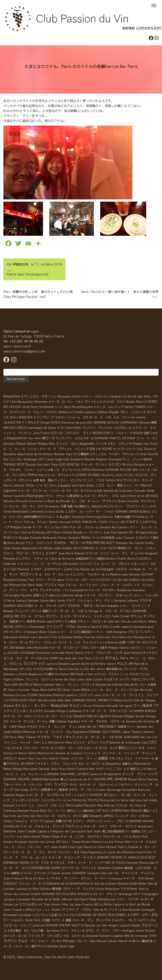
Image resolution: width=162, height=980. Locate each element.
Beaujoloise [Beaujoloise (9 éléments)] (113, 764)
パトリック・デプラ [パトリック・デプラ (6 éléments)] (136, 669)
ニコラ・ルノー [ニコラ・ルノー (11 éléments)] (106, 485)
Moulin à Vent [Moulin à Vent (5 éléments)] (85, 674)
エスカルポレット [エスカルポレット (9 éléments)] (31, 904)
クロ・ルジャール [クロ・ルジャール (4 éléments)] (74, 936)
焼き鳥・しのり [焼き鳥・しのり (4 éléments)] (134, 868)
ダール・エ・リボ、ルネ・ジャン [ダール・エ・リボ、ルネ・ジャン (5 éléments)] (110, 417)
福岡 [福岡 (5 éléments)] (85, 816)
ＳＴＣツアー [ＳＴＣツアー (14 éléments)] (144, 632)
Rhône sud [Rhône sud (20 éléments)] (44, 621)
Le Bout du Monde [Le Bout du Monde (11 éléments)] (138, 904)
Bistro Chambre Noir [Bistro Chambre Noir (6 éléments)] (81, 769)
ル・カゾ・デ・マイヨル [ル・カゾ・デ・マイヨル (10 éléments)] (26, 658)
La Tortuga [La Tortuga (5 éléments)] (91, 611)
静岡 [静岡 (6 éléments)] (154, 423)
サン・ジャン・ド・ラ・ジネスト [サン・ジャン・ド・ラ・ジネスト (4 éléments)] (113, 585)
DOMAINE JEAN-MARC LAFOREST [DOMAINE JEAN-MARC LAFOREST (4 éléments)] (68, 774)
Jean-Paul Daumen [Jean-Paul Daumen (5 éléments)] (116, 532)
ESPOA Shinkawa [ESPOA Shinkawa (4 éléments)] (93, 470)
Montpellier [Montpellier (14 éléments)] (18, 585)
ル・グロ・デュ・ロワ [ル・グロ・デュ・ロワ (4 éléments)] (30, 506)
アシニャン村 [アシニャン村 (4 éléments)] (117, 522)
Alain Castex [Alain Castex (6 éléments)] (94, 679)
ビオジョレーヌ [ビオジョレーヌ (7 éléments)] (87, 748)
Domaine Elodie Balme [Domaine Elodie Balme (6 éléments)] (132, 884)
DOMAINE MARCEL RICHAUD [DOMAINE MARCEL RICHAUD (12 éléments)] (115, 438)
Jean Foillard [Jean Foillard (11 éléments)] (133, 653)
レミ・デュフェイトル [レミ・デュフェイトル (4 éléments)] (67, 470)
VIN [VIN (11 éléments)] (50, 742)
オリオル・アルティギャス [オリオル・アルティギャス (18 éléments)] (56, 737)
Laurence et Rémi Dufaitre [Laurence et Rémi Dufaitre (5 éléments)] (33, 889)
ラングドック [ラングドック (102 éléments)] (34, 663)
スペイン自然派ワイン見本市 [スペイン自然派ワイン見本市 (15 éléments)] (49, 790)
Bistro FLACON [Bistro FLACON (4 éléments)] (137, 559)
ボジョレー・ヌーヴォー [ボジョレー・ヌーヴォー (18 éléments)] (32, 706)
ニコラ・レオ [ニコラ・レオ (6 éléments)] (121, 769)
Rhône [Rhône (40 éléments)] (86, 537)
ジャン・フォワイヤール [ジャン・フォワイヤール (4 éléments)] (139, 758)
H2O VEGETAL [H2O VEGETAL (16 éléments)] (69, 464)
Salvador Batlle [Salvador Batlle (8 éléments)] (144, 491)
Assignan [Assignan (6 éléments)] (21, 842)
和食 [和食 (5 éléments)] (70, 506)
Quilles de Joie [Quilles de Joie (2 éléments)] (79, 779)
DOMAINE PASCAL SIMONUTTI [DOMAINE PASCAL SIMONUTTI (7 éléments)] (93, 700)
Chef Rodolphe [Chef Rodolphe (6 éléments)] (109, 606)
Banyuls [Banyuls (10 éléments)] (31, 464)
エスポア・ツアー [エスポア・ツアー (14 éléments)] (139, 915)
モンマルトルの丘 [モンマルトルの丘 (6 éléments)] (91, 491)
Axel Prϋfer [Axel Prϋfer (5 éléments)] (144, 852)
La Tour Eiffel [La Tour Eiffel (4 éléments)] (60, 527)
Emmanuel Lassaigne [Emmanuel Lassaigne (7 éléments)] (17, 915)
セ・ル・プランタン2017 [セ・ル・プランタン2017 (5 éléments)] (50, 606)
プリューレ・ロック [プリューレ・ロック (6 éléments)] (37, 679)
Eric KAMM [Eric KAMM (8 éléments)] (51, 658)
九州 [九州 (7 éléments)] (109, 632)
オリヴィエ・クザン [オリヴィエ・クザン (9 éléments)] (63, 863)
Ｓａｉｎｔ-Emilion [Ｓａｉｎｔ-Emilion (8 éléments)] (48, 910)
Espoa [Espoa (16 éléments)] (56, 873)
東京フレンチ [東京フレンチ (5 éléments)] (138, 769)
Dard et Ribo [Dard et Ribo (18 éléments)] (63, 742)
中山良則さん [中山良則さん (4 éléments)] (82, 506)
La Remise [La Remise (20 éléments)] (111, 642)
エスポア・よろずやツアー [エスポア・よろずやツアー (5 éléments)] (47, 569)
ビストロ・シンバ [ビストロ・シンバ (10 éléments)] (98, 553)
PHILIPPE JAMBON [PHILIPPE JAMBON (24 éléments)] (113, 779)
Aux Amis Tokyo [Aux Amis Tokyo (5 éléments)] (48, 465)
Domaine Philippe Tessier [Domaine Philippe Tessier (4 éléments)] (129, 716)
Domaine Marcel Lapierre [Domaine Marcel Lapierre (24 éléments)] (92, 716)
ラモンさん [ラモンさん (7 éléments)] (116, 758)
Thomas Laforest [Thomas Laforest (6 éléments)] (142, 732)
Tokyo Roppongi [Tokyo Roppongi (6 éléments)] (91, 852)
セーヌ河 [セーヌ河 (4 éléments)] (93, 779)
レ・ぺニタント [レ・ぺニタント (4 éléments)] (23, 433)
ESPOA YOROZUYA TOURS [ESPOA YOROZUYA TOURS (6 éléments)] (90, 522)
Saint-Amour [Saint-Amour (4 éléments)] (86, 485)
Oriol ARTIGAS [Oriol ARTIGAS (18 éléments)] (147, 496)
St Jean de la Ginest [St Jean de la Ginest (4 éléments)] (104, 884)
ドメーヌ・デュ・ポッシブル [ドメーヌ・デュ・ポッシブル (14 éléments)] (92, 920)
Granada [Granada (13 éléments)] (115, 459)
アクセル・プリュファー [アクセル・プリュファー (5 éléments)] (65, 878)
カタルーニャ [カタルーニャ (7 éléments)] (34, 485)
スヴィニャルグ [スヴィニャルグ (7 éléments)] (75, 795)
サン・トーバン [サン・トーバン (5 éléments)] (57, 811)
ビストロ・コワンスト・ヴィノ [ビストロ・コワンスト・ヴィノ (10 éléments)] (71, 433)
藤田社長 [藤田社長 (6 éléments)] (147, 941)
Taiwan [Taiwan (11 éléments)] (31, 737)
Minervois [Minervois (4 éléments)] (29, 732)
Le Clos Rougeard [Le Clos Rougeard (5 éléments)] (146, 553)
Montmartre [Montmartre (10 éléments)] (142, 764)
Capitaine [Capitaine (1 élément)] (51, 664)
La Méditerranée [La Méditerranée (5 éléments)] (117, 574)
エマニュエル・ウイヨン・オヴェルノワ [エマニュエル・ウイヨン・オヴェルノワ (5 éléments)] (114, 454)
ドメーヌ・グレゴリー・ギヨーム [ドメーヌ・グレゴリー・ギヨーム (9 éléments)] (106, 595)
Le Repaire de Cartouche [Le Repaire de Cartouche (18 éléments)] (67, 831)
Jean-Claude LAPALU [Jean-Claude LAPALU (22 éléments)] (19, 909)
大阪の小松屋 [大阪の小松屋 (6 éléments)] (122, 517)
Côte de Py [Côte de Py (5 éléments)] (100, 910)
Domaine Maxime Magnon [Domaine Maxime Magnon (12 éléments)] (89, 459)
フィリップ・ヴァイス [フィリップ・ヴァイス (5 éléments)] (28, 611)
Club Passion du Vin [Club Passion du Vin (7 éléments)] (87, 569)
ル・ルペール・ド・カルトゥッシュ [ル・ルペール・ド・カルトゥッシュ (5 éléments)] (96, 785)
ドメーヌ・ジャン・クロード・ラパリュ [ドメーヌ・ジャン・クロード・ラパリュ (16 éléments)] (110, 826)
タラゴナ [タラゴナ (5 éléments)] (33, 727)
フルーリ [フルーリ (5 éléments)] (9, 785)
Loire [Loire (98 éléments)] (68, 569)
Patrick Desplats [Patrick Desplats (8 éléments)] (69, 538)
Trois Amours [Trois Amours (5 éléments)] (53, 904)
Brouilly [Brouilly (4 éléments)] (78, 532)
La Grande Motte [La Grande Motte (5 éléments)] (62, 653)
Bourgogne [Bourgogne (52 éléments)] (36, 496)
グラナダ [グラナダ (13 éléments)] (145, 600)
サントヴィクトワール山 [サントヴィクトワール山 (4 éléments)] (128, 449)
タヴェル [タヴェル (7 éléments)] (136, 616)
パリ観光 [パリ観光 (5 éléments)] (48, 674)
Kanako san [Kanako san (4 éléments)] (11, 904)
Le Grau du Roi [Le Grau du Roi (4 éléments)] (54, 512)
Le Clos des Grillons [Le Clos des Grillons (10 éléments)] (126, 580)
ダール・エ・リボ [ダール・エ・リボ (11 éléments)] (71, 611)
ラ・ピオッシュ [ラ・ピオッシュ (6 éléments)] (23, 480)
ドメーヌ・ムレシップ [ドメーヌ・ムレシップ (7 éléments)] (108, 407)
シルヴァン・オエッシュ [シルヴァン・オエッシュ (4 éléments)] (133, 785)
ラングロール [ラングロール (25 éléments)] (64, 784)
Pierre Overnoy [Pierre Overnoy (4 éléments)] (69, 669)
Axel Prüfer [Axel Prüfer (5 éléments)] (74, 428)
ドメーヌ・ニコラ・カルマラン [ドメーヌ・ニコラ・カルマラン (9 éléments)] (81, 836)
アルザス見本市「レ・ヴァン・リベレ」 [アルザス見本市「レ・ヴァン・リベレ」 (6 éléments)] (132, 548)
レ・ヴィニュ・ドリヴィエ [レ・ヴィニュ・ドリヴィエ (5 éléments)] (78, 685)
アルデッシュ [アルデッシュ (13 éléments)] (74, 826)
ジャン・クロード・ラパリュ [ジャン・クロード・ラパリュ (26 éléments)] (24, 553)
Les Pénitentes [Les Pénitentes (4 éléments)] (77, 800)
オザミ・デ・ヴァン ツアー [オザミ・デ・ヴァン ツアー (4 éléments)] (103, 931)
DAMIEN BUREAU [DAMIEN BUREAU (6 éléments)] (145, 711)
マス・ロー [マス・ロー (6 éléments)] (73, 491)
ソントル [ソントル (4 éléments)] (88, 753)
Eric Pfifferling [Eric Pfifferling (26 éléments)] (32, 475)
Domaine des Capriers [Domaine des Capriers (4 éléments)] (114, 527)
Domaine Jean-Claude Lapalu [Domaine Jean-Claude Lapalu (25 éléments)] (25, 831)
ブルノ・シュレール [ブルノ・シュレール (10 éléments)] (133, 412)
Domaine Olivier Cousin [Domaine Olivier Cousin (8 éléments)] (42, 632)
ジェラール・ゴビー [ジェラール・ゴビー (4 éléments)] (77, 580)
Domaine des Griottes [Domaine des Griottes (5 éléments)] (141, 721)
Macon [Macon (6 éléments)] (22, 727)
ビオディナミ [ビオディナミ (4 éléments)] (104, 769)
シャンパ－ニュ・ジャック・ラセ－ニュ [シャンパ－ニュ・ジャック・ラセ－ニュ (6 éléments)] (40, 805)
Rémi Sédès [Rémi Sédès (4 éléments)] (36, 585)
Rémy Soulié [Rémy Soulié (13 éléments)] (123, 700)
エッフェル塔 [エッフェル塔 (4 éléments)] (45, 470)
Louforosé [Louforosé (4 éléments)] (38, 925)
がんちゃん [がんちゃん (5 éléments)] (108, 475)
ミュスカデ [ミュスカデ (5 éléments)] (36, 711)
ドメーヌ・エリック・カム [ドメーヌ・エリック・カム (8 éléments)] (54, 732)
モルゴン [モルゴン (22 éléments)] (76, 706)
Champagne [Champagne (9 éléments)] (37, 627)
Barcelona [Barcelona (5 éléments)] (53, 931)
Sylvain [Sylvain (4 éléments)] (50, 842)
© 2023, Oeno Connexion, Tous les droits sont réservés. (47, 957)
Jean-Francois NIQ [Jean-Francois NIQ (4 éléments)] (87, 904)
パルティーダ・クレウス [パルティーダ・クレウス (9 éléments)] (78, 889)
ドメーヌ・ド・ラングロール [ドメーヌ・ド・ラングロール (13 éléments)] (45, 795)
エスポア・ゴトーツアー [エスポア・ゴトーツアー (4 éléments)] (80, 512)
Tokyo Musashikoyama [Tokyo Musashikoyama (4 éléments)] (78, 407)
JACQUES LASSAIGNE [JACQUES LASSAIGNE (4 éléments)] (21, 653)
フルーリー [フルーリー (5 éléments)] (83, 941)
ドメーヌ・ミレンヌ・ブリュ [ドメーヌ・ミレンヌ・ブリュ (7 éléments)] (58, 727)
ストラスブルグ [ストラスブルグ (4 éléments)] (67, 915)
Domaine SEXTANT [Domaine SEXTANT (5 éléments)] (141, 574)
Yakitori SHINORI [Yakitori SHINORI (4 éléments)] (135, 407)
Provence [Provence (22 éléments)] (43, 653)
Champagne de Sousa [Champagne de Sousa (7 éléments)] (41, 428)
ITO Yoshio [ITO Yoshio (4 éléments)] (138, 517)
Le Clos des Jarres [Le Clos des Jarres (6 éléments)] (93, 669)
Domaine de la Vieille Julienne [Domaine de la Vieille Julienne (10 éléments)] (52, 899)
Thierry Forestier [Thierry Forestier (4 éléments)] (19, 690)
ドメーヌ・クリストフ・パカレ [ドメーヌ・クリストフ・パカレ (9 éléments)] (69, 648)
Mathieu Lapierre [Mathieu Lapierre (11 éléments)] (65, 695)
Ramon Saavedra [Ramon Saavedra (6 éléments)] (15, 496)
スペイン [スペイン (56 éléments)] (10, 941)
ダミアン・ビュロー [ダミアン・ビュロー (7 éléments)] (59, 616)
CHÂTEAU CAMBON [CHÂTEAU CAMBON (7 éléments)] (108, 811)
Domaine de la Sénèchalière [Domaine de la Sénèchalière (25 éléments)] (68, 883)
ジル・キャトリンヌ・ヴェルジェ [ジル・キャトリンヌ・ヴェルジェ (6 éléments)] (134, 873)
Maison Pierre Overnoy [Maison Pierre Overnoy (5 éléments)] (143, 779)
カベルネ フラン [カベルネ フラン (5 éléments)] (21, 748)
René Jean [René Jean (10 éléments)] (137, 889)
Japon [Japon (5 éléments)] (126, 732)
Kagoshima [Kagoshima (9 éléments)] (80, 732)
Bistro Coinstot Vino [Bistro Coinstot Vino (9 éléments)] (47, 685)
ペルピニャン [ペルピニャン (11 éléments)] (140, 679)
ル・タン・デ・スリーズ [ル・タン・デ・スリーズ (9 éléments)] (116, 690)
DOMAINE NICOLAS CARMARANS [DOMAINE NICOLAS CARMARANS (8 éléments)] (116, 422)
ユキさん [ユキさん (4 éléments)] (60, 417)
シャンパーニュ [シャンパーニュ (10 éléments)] (89, 564)
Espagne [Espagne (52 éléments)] (107, 569)
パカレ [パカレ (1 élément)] (16, 533)
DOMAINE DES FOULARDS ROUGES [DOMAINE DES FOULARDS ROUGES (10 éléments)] (65, 894)
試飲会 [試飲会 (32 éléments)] (103, 758)
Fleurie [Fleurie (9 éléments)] (79, 653)
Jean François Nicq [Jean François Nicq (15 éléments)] (18, 878)
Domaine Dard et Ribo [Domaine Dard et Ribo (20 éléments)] (93, 626)
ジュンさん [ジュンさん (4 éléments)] (16, 459)
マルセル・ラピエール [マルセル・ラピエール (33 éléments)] (69, 543)
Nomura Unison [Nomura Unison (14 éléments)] (15, 695)
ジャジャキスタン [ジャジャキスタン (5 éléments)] (101, 580)
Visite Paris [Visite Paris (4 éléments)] (33, 920)
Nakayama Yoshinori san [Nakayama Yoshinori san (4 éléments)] (19, 637)
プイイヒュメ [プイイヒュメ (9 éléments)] (93, 402)
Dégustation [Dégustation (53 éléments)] (17, 438)
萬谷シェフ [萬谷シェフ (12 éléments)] (151, 811)
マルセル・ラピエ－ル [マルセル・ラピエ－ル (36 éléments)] (83, 606)
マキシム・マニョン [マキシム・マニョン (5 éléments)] (36, 522)
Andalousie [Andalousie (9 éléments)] (124, 590)
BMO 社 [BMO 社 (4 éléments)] (129, 936)
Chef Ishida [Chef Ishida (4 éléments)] (21, 790)
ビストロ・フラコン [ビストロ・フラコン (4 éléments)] (107, 674)
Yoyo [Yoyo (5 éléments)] (61, 585)
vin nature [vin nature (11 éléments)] (138, 417)
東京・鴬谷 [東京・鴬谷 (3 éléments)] (47, 480)
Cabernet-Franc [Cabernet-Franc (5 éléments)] (47, 637)
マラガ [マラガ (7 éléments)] (125, 889)
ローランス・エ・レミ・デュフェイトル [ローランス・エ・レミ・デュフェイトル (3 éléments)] (78, 642)
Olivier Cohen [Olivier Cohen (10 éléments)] (51, 836)
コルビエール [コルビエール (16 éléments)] (124, 569)
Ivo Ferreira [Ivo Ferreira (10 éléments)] (98, 664)
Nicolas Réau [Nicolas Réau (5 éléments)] (134, 402)
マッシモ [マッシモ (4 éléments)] (101, 444)
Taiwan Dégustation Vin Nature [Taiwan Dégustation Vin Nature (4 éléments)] (32, 548)
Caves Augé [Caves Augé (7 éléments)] (54, 459)
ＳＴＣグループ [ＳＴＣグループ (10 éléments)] (44, 417)
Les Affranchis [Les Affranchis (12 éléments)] (67, 564)
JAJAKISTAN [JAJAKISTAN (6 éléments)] (12, 423)
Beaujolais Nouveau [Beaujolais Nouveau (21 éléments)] (33, 401)
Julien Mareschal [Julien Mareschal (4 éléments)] (37, 648)
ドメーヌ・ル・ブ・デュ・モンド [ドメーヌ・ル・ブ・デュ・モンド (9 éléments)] (35, 852)
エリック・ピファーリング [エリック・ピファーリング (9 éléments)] (91, 742)
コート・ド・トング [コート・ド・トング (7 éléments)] (91, 863)
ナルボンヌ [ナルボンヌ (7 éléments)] (111, 679)
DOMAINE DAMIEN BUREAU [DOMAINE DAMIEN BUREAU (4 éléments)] (133, 512)
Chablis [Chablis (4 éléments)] (122, 559)
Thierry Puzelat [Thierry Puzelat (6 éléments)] (128, 847)
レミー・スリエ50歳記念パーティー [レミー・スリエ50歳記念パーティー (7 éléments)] (82, 632)
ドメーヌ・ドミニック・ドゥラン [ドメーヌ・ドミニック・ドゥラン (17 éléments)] (72, 857)
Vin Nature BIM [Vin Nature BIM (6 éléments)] (65, 674)
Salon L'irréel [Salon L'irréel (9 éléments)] (121, 616)
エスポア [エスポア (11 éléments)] (51, 553)
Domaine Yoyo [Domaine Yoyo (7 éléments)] (63, 454)
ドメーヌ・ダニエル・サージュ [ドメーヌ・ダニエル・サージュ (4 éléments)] (29, 721)
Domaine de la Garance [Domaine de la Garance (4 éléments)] (118, 491)
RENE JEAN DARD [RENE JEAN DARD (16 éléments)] (127, 737)
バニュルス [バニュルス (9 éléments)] (149, 506)
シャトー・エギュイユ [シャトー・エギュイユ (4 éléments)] (95, 396)
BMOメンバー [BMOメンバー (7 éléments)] (90, 690)
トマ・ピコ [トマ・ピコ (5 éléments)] (102, 753)
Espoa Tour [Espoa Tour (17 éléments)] (26, 579)
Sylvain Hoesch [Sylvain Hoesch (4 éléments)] (118, 941)
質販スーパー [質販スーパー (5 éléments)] (51, 611)
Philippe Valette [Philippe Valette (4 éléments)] (118, 648)
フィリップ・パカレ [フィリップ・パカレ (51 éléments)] (61, 626)
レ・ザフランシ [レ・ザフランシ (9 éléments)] (107, 501)
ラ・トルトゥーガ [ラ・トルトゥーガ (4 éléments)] (121, 433)
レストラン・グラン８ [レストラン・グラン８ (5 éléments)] (104, 894)
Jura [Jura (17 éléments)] (36, 433)
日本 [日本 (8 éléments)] (92, 449)
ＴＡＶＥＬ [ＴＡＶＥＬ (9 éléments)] (42, 764)
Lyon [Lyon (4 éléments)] (123, 496)
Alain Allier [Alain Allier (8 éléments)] (64, 700)
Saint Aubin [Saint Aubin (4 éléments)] (94, 831)
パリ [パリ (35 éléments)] (131, 632)
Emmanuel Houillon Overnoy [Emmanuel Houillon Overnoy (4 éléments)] (77, 637)
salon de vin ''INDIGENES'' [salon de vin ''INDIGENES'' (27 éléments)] (98, 727)
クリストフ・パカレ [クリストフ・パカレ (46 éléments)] (77, 909)
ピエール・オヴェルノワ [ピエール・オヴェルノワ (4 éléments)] (59, 475)
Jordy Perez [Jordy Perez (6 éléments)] (30, 407)
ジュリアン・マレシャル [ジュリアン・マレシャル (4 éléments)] (97, 428)
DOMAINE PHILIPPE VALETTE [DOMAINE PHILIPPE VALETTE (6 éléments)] (65, 925)
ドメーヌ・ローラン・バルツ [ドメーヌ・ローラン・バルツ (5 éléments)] (66, 402)
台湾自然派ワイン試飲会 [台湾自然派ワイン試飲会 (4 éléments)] (90, 559)
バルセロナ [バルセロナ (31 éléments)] (95, 795)
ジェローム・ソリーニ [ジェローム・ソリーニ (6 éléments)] (17, 925)
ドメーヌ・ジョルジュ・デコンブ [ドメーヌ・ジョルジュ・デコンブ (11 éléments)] (42, 826)
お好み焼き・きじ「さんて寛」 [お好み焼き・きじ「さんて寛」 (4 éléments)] (27, 931)
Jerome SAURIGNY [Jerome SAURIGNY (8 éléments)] (74, 873)
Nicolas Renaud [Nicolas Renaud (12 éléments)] (134, 464)
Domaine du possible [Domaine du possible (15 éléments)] (77, 422)
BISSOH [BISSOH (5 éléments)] (138, 433)
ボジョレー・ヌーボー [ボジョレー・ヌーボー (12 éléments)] (118, 795)
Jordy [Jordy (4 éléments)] (143, 454)
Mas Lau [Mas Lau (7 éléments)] (68, 904)
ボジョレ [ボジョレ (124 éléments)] (112, 658)
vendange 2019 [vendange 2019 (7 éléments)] (145, 936)
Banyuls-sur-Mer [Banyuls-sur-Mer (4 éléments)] (96, 925)
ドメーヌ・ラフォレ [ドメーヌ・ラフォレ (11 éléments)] (94, 464)
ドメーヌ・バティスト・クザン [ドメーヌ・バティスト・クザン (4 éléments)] (34, 785)
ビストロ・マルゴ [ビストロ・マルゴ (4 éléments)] (114, 402)
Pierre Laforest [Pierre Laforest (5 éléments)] (14, 485)
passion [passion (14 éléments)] (97, 774)
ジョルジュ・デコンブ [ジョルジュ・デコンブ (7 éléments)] (27, 821)
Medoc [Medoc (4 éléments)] (138, 569)
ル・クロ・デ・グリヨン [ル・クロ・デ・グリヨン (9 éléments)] (116, 611)
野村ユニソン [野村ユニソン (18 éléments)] (128, 748)
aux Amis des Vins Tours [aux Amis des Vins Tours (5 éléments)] (76, 658)
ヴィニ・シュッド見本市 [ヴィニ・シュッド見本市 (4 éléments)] (137, 459)
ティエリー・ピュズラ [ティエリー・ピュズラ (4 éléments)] (68, 480)
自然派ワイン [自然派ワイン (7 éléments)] (127, 727)
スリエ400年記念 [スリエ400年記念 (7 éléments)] (103, 538)
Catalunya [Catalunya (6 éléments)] (10, 811)
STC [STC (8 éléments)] (144, 831)
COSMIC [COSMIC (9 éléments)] (33, 695)
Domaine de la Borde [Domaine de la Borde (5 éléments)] (109, 685)
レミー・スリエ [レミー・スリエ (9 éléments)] (130, 606)
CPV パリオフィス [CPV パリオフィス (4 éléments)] (15, 632)
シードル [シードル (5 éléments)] (101, 548)
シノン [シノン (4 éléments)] (59, 407)
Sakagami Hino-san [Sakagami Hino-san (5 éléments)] (100, 873)
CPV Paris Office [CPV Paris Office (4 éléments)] (14, 737)
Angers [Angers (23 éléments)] (114, 925)
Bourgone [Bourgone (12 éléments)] (10, 580)
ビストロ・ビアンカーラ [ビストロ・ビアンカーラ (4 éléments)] (36, 873)
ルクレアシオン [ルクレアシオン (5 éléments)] (125, 475)
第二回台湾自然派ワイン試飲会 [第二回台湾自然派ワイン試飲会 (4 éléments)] (121, 831)
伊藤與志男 (21, 264)
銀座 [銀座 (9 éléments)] (69, 920)
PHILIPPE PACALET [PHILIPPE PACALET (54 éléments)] (100, 543)
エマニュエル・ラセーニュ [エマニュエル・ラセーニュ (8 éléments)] (39, 396)
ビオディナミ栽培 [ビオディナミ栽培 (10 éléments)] (64, 621)
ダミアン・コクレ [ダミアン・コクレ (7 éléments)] (40, 642)
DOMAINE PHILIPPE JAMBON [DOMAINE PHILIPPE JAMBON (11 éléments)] (23, 779)
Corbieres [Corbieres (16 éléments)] (36, 511)
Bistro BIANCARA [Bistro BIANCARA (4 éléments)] (21, 417)
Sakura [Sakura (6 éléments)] (111, 664)
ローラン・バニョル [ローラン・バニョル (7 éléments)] (59, 716)
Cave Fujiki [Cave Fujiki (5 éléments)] (75, 847)
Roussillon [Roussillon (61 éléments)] (12, 396)
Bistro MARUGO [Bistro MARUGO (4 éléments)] (84, 548)
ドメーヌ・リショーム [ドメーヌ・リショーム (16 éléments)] (84, 527)
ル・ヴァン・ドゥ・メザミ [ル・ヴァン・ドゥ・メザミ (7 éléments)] (21, 590)
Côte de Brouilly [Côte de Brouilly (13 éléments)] (62, 558)
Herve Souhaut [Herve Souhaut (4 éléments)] (17, 601)
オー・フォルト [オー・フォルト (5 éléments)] (105, 512)
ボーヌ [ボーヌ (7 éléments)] (149, 899)
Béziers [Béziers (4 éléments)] (111, 559)
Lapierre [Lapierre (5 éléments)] (119, 904)
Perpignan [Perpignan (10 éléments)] (120, 632)
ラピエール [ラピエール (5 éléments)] (58, 920)
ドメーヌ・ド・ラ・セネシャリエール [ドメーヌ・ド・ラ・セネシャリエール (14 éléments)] (108, 711)
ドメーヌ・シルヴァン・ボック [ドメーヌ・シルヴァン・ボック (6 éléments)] (62, 816)
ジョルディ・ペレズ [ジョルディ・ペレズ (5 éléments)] (124, 920)
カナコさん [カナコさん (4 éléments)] (26, 669)
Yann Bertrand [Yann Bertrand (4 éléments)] (143, 690)
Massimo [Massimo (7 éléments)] (9, 558)
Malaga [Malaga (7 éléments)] (18, 769)
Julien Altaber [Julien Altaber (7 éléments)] (63, 548)
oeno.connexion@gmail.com (24, 351)
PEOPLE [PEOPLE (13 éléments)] (94, 800)
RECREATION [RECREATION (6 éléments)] (101, 433)
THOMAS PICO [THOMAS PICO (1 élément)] (113, 480)
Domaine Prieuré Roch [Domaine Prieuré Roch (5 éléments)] (32, 811)
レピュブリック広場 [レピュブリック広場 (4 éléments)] (45, 915)
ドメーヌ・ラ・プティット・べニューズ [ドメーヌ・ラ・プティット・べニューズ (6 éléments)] (64, 449)
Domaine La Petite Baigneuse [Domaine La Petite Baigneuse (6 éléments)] (23, 674)
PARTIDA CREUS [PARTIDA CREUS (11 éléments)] (15, 428)
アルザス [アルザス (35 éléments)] (132, 522)
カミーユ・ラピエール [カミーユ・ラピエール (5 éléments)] (91, 764)
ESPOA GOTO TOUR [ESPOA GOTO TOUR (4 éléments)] (23, 700)
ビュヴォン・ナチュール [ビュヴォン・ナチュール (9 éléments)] (32, 558)
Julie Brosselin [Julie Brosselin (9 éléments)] (46, 700)
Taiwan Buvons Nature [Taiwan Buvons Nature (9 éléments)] (87, 842)
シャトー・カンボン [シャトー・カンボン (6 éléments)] (50, 941)
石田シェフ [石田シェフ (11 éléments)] (40, 595)
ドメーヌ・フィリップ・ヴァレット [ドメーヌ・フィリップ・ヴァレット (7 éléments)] (133, 753)
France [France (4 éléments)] (45, 433)
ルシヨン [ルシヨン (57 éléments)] (115, 464)
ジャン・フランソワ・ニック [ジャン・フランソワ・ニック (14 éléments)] (103, 653)
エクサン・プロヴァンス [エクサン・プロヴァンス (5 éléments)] (88, 821)
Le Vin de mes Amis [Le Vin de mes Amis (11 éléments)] (137, 396)
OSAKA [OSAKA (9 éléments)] (36, 894)
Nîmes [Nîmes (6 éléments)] (8, 769)
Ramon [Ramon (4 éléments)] (65, 758)
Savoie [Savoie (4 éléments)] (61, 601)
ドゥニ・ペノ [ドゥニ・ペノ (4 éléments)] (132, 485)
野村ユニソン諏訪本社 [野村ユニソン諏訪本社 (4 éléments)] (81, 811)
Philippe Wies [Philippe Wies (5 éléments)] (46, 444)
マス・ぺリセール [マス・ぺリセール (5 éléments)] (43, 748)
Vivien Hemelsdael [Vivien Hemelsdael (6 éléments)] (16, 512)
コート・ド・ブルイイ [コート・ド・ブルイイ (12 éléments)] (115, 564)
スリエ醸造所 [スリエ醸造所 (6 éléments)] (81, 454)
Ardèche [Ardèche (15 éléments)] (135, 941)
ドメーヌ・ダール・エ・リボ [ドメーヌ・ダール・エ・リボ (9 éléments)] (95, 737)
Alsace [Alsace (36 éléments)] (9, 706)
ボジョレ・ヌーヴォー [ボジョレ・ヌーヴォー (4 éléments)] (94, 878)
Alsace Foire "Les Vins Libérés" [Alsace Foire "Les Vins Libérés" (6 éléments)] (39, 758)
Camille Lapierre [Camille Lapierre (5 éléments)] (122, 627)
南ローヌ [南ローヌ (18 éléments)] (48, 438)
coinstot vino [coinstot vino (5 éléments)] (36, 842)
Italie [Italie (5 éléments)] (66, 459)
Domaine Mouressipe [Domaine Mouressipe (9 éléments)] (141, 863)
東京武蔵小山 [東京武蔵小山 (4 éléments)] (114, 669)
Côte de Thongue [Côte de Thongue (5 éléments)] (144, 700)
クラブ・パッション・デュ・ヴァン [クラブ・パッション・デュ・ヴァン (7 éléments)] (90, 600)
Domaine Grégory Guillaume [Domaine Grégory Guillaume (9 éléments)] (63, 711)
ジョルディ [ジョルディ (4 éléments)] (17, 920)
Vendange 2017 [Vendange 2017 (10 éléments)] (129, 894)
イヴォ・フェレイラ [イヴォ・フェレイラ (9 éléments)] (64, 764)
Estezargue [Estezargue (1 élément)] (116, 878)
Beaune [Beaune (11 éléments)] (8, 611)
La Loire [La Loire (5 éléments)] (108, 842)
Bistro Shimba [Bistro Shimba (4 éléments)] (63, 532)
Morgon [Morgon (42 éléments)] (69, 941)
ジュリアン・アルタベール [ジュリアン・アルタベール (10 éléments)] (87, 574)
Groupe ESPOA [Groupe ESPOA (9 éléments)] (50, 422)
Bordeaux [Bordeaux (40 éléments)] (18, 647)
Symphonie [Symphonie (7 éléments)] (46, 407)
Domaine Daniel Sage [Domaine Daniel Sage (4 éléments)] (61, 946)
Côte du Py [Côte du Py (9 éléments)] (130, 685)
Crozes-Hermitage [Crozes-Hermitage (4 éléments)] (109, 790)
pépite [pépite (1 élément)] (61, 580)
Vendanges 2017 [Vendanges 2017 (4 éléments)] (34, 459)
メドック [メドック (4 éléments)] (98, 658)
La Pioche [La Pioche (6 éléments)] (106, 904)
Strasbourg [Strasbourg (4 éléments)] (52, 506)
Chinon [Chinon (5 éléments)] (131, 496)
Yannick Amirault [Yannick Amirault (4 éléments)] (60, 522)
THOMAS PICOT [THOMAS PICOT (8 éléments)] (14, 464)
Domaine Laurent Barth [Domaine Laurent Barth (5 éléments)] (73, 664)
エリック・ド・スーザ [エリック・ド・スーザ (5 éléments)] (33, 884)
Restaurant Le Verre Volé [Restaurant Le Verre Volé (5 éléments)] (117, 800)
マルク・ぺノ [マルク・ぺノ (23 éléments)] (27, 941)
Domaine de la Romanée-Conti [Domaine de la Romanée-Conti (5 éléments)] (129, 743)
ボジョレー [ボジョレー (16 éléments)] (63, 842)
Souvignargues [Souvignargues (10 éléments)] (144, 627)
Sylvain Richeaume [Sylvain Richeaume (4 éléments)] (107, 889)
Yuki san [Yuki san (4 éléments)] (146, 737)
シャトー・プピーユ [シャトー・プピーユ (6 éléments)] (116, 821)
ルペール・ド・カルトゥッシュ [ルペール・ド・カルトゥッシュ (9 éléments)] (24, 716)
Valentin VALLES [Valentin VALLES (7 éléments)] (102, 506)
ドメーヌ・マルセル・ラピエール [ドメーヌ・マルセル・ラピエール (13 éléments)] (103, 721)
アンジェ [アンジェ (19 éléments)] (51, 585)
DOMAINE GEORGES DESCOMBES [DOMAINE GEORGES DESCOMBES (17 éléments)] (102, 915)
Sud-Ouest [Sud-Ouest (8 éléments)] (80, 899)
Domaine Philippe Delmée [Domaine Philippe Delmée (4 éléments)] (20, 444)
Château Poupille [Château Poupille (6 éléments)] (108, 412)
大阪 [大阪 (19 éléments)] (63, 506)
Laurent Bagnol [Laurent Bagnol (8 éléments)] (130, 925)
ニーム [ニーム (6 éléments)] (124, 674)
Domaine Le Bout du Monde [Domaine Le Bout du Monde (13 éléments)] (50, 501)
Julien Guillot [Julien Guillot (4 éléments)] (59, 847)
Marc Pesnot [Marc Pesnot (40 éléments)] (132, 810)
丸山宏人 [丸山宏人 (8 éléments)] (65, 517)
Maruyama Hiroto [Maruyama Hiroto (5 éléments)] (69, 396)
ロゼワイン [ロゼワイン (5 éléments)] (21, 627)
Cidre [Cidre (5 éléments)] (14, 402)
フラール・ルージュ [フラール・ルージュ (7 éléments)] (78, 585)
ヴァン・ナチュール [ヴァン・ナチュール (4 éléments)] (72, 931)
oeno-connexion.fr (18, 346)
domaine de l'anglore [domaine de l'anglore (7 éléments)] (68, 753)
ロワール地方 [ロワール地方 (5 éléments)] (99, 648)
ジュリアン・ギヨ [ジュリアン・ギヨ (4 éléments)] (68, 852)
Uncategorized (37, 274)
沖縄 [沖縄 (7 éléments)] (52, 721)
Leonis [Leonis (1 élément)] (98, 695)
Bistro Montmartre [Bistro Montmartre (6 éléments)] (41, 753)
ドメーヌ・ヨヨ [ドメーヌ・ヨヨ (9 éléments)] (133, 878)
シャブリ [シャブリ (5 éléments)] (125, 679)
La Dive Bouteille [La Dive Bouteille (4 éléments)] (129, 910)
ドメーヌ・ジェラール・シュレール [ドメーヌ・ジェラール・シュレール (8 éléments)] (41, 491)
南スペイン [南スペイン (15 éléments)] (39, 946)
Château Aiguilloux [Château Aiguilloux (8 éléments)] (68, 721)
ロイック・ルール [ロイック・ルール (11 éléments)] (15, 936)
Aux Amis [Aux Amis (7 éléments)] (35, 438)
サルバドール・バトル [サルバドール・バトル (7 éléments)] (117, 836)
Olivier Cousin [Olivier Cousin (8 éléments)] (71, 690)
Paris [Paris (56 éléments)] (124, 658)
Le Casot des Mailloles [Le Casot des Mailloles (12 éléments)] (119, 852)
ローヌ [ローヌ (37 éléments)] (134, 532)
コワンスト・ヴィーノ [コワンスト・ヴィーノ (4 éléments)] (84, 758)
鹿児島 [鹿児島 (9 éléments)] (57, 889)
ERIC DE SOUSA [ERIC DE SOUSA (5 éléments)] (115, 863)
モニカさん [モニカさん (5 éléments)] (50, 485)
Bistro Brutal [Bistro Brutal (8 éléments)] (16, 543)
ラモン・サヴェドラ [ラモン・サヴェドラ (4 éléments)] (120, 444)
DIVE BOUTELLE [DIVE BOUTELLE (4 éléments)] (22, 685)
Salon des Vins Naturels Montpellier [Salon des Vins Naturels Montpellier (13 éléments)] (124, 637)
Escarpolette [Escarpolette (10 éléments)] (79, 590)
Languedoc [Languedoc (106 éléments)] (86, 443)
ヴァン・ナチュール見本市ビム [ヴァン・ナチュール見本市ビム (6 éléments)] (64, 496)
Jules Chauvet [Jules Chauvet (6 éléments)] (125, 538)
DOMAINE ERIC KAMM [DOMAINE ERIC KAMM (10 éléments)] (46, 868)
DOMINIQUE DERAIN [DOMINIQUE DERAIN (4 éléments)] (16, 863)
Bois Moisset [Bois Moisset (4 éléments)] (99, 941)
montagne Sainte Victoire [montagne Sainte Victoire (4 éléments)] (138, 931)
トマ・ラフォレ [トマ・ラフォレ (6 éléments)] (143, 585)
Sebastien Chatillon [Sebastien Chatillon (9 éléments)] (111, 868)
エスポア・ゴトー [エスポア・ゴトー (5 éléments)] (65, 748)
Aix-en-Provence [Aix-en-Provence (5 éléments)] (94, 706)
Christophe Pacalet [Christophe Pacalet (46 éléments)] (81, 805)
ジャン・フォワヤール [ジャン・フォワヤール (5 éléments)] (130, 899)
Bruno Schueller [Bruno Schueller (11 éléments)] (129, 501)
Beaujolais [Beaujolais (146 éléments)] (60, 705)
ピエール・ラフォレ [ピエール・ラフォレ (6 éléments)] (33, 616)
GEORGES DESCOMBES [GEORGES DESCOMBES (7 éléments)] (19, 606)
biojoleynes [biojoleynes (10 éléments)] (145, 826)
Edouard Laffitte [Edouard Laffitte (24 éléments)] (101, 816)
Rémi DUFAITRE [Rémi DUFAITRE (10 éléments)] (51, 690)
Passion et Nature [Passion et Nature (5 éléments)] (15, 753)
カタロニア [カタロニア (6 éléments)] (10, 758)
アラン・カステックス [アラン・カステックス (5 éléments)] (39, 543)
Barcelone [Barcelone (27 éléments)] (51, 779)
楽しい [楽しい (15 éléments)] (65, 779)
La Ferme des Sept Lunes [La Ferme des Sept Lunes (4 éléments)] (68, 679)
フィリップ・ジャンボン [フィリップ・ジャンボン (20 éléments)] (45, 936)
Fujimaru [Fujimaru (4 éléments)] (49, 821)
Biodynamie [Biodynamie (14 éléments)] (112, 774)
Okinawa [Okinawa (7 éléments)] (145, 422)
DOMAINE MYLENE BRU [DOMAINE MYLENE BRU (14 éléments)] (121, 470)
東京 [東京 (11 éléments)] (120, 485)
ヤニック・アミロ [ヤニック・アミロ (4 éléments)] (93, 480)
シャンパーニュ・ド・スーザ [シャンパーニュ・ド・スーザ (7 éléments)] (37, 564)
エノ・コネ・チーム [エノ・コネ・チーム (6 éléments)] (83, 501)
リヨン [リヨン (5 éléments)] (135, 564)
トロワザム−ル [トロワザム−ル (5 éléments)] (122, 428)
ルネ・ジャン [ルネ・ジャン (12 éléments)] (147, 748)
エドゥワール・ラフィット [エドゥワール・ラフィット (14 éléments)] (79, 868)
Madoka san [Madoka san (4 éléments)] (141, 444)
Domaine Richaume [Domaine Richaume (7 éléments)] (16, 501)
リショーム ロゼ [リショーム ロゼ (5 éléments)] (77, 417)
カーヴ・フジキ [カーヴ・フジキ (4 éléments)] (40, 863)
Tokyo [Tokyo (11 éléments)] (35, 690)
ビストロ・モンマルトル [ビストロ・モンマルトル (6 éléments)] (131, 805)
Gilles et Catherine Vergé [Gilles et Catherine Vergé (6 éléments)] (66, 595)
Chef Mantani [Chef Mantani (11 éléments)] (20, 569)
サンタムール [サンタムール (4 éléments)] (41, 878)
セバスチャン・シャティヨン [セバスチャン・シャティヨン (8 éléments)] (92, 616)
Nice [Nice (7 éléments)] (150, 769)
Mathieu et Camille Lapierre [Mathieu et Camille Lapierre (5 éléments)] (77, 412)
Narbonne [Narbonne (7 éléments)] (45, 695)
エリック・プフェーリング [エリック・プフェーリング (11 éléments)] (140, 774)
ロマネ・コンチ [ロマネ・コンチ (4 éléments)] (108, 748)
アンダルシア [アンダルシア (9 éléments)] (31, 422)
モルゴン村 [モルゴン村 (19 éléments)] (125, 664)
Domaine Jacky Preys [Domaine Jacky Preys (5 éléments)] (52, 769)
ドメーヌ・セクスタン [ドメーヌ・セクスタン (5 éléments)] (102, 590)
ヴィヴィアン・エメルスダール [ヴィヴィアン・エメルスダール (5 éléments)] (75, 438)
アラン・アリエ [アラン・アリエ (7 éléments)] (46, 580)
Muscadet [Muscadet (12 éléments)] (30, 769)
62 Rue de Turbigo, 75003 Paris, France (34, 336)
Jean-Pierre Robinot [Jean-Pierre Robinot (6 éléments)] (71, 553)
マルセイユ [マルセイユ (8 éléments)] (137, 674)
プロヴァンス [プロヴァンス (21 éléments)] (29, 574)
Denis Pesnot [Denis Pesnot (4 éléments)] (32, 837)
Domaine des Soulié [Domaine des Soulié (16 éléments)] (130, 543)
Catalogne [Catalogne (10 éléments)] (148, 910)
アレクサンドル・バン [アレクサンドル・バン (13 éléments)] (54, 590)
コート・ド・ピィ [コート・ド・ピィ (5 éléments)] (147, 438)
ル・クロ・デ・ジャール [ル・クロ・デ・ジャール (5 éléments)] (54, 574)
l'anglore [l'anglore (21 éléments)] (116, 396)
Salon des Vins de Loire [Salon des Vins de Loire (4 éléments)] (123, 621)
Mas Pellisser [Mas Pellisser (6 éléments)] (106, 805)
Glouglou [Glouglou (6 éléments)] (24, 538)
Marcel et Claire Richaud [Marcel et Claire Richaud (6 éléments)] (100, 847)
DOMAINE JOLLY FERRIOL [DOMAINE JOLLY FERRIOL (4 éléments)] (105, 732)
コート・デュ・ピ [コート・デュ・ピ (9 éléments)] (122, 553)
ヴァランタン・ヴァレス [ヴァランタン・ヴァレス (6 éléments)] (138, 480)
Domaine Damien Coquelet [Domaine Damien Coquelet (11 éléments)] (105, 936)
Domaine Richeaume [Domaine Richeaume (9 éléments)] (43, 538)
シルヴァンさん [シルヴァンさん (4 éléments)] (146, 920)
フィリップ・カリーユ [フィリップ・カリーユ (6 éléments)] (128, 816)
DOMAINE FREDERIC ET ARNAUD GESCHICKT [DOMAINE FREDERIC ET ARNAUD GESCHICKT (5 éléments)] (126, 857)
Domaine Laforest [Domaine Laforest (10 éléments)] (126, 600)
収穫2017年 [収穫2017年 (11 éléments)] (64, 821)
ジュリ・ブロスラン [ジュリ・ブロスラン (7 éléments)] (127, 506)
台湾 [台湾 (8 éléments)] (36, 480)
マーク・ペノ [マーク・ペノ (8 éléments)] (41, 527)
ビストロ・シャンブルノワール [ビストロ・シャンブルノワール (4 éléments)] (47, 800)
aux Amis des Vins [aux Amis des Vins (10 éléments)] (30, 816)
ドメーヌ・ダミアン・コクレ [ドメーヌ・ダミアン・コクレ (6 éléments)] (102, 496)
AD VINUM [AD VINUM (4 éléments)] (27, 764)
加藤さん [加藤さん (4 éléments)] (127, 764)
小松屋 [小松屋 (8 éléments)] (46, 920)
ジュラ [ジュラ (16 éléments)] (113, 910)
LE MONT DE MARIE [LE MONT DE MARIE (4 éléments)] (88, 475)
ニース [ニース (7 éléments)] (146, 606)
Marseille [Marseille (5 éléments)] (112, 706)
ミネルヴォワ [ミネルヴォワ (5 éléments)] (144, 538)
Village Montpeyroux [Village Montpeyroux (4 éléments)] (102, 899)
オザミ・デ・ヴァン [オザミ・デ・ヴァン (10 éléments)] (82, 790)
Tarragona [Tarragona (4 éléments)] (126, 706)
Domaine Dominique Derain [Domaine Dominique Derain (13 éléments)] (93, 517)
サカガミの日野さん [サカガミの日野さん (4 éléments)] (46, 669)
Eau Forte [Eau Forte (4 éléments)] (10, 816)
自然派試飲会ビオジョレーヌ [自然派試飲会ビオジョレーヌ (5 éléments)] (41, 517)
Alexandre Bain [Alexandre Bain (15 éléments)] (133, 790)
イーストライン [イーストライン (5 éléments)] (93, 532)
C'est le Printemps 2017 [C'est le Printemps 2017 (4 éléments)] (37, 532)
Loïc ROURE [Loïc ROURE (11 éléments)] (104, 449)
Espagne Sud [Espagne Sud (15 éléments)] (68, 485)
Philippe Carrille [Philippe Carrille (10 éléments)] (21, 527)
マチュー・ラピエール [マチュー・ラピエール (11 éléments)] (92, 621)
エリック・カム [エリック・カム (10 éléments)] (66, 444)
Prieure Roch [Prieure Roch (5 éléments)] (123, 842)
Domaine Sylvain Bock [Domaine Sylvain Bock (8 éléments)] (42, 600)
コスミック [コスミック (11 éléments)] (86, 695)
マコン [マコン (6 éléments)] (61, 428)
